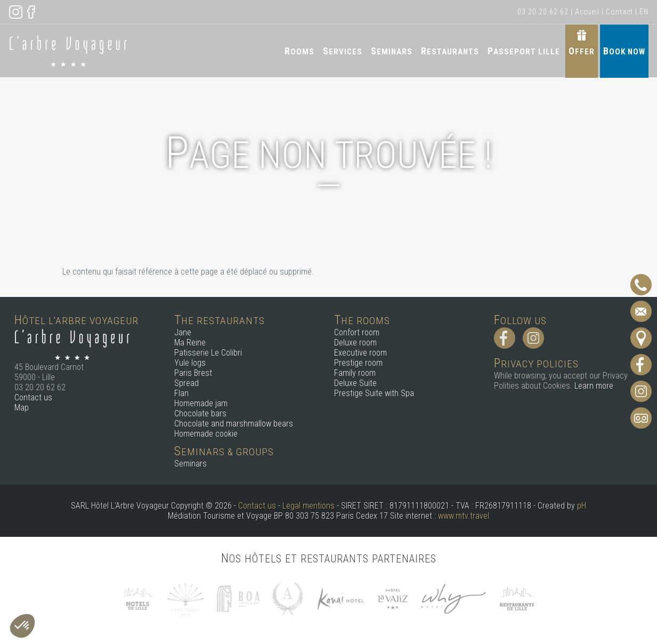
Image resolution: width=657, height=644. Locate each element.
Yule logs (190, 363)
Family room (355, 373)
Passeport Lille (524, 51)
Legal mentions (309, 506)
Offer (582, 51)
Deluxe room (355, 343)
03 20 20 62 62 (543, 12)
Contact (619, 12)
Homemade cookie (206, 434)
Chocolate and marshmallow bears (234, 424)
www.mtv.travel (464, 516)
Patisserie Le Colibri (208, 353)
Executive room (360, 353)
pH (582, 506)
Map (22, 408)
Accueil (587, 12)
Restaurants (450, 51)
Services (343, 51)
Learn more (594, 386)
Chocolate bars (200, 413)
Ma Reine (190, 343)
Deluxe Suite (355, 383)
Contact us (33, 397)
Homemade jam (201, 403)
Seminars (392, 51)
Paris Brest (193, 373)
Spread (186, 383)
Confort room (357, 332)
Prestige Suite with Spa (374, 393)
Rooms (299, 51)
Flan (181, 393)
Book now (624, 51)
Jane (183, 332)
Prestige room (358, 363)
